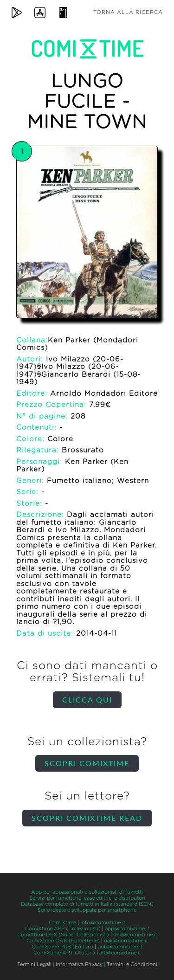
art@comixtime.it (120, 953)
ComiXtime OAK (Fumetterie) (63, 941)
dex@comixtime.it (135, 935)
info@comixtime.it (103, 923)
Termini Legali (34, 964)
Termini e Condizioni (132, 964)
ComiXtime (62, 923)
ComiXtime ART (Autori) (64, 953)
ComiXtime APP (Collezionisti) (63, 929)
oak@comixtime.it (126, 941)
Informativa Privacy (79, 964)
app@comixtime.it (127, 929)
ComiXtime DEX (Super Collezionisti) (63, 935)
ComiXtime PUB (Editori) (62, 947)
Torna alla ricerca (128, 12)
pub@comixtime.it (120, 947)
